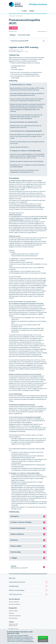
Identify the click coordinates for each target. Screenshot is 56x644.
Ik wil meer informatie (28, 641)
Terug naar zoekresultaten (16, 16)
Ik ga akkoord (43, 638)
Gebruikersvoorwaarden (15, 616)
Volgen (13, 28)
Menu (32, 11)
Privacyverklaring (13, 618)
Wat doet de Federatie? (15, 604)
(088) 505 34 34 (14, 629)
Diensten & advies (13, 611)
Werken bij (11, 613)
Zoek (24, 11)
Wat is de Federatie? (14, 602)
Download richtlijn (24, 35)
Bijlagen (13, 35)
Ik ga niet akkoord (43, 641)
